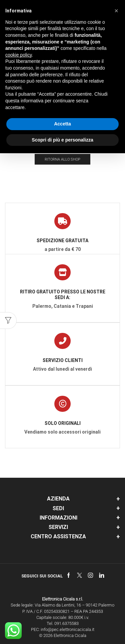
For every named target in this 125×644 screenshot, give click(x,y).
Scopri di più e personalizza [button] (62, 140)
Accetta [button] (62, 124)
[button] (116, 11)
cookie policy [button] (18, 55)
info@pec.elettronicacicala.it (67, 629)
